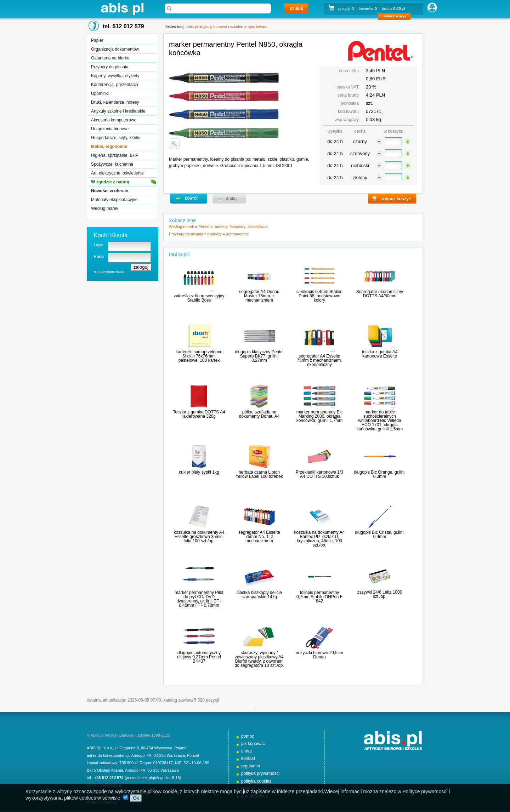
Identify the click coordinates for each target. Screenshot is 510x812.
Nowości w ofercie (110, 191)
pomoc (248, 736)
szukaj (296, 8)
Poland (180, 748)
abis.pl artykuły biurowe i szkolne (122, 9)
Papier (97, 40)
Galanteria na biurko (110, 58)
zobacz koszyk (396, 18)
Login (99, 245)
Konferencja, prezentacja (115, 85)
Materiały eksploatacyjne (114, 200)
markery (215, 234)
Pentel (204, 227)
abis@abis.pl (111, 785)
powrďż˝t (189, 199)
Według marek (105, 208)
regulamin (251, 766)
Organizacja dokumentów (115, 49)
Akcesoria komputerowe (114, 120)
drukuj (229, 199)
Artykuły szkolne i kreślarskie (118, 111)
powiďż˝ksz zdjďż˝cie (174, 144)
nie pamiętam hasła (109, 272)
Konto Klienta (111, 235)
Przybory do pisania (110, 67)
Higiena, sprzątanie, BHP (115, 155)
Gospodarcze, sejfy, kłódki (116, 138)
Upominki (100, 93)
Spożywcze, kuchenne (112, 164)
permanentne (237, 234)
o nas (246, 751)
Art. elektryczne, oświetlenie (117, 173)
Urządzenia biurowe (110, 129)
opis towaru (257, 27)
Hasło (99, 256)
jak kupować (253, 744)
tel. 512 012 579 (123, 26)
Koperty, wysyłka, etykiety (115, 76)
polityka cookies (256, 781)
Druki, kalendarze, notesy (115, 102)
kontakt (248, 759)
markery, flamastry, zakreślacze (241, 227)
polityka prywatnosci (260, 773)
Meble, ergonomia (109, 147)
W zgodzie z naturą (110, 182)
